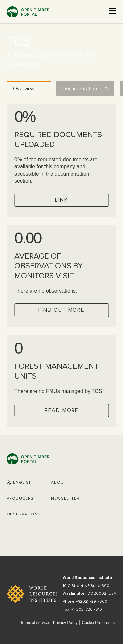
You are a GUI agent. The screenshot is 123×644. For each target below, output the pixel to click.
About (59, 483)
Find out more (61, 310)
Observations (24, 514)
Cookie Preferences (99, 623)
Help (12, 530)
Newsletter (65, 499)
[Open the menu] (113, 11)
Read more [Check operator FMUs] (62, 410)
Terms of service (34, 623)
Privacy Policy (65, 623)
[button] (19, 483)
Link (61, 200)
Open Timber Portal (28, 12)
